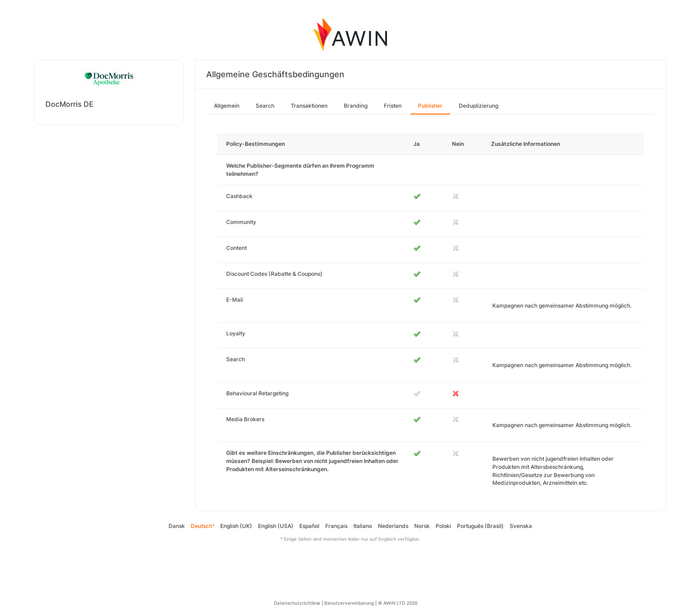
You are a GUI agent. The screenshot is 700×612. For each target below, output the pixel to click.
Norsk (422, 526)
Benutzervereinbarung (349, 603)
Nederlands (393, 526)
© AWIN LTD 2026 (398, 603)
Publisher (430, 106)
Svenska (521, 526)
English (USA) (276, 526)
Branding (356, 106)
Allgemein (227, 106)
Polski (443, 526)
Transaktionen (309, 106)
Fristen (393, 106)
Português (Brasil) (480, 526)
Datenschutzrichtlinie (297, 603)
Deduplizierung (479, 106)
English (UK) (236, 526)
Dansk (177, 526)
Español (309, 526)
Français (336, 526)
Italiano (363, 526)
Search (265, 106)
